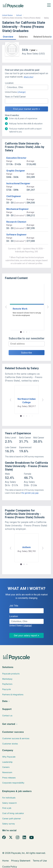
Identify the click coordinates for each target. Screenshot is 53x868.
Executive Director (16, 158)
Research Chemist (16, 222)
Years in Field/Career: (16, 97)
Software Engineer (16, 235)
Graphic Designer (16, 171)
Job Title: (14, 606)
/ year (33, 50)
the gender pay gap (30, 493)
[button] (8, 36)
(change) (22, 92)
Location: (9, 83)
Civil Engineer (14, 196)
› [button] (30, 306)
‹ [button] (23, 306)
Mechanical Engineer (18, 209)
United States (7, 15)
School (19, 15)
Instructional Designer (18, 183)
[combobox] (26, 87)
